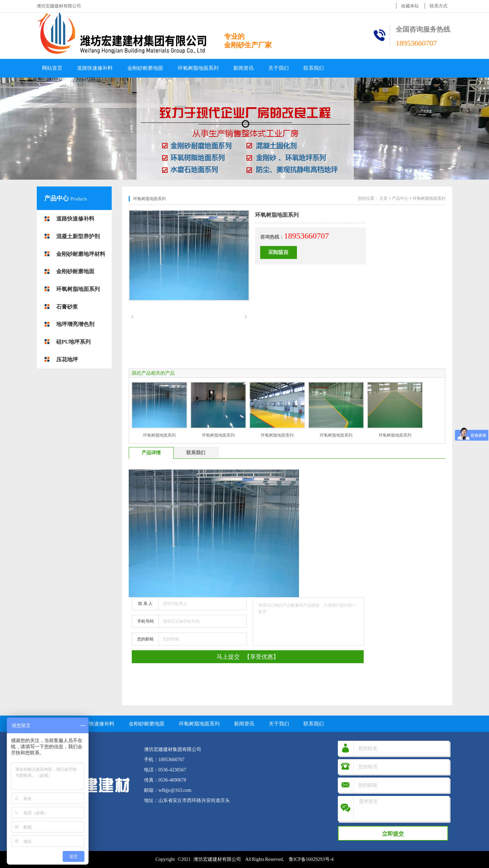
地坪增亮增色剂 (75, 324)
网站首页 (52, 68)
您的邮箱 (145, 639)
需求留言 (402, 809)
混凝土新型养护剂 (78, 236)
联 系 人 (145, 604)
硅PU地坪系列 (73, 342)
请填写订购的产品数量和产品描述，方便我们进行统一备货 (309, 621)
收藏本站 (410, 6)
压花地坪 (67, 359)
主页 (383, 198)
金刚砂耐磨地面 (145, 68)
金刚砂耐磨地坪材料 (81, 254)
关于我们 (279, 68)
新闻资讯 (243, 68)
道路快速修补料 (95, 68)
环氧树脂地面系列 (198, 68)
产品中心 (57, 198)
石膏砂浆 (67, 307)
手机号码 (145, 621)
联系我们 (314, 68)
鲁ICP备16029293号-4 (311, 859)
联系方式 (439, 6)
